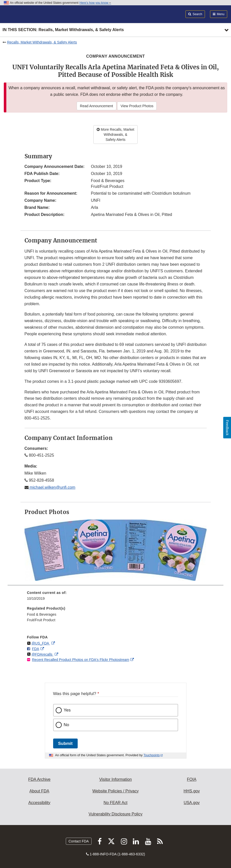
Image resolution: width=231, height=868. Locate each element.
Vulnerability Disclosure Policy (115, 814)
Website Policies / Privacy (115, 791)
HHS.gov (192, 791)
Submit (65, 743)
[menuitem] (116, 597)
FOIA (192, 779)
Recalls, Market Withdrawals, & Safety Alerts (42, 42)
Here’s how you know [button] (95, 3)
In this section (63, 30)
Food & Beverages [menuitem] (42, 614)
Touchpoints (152, 755)
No (67, 725)
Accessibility (39, 803)
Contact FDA (79, 841)
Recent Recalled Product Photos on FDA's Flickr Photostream (81, 660)
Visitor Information (115, 779)
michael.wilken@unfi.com (52, 487)
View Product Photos (137, 106)
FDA (36, 649)
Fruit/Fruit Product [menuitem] (41, 620)
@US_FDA (41, 643)
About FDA (39, 791)
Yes (67, 710)
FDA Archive (39, 779)
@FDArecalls (42, 654)
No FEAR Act (115, 803)
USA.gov (192, 803)
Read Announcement (97, 106)
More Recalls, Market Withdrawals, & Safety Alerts (115, 135)
